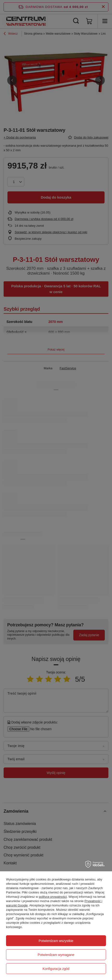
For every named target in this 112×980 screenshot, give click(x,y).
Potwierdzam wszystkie (56, 941)
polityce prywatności (53, 897)
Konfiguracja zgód (56, 969)
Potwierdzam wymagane (56, 955)
